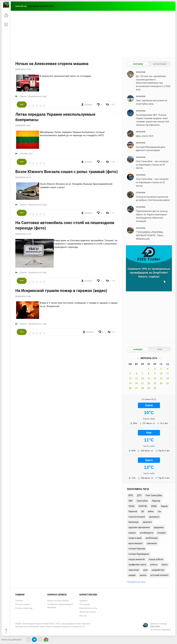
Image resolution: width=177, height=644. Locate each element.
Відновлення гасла (88, 608)
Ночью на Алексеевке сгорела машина (52, 64)
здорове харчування (139, 527)
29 (149, 388)
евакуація (134, 522)
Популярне (138, 64)
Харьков (133, 511)
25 (168, 383)
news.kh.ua (21, 6)
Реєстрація (85, 604)
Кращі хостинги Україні (58, 601)
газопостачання (137, 517)
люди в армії (135, 538)
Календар (138, 350)
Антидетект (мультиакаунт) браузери (60, 606)
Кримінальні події (38, 96)
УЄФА (132, 506)
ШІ (143, 511)
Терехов (156, 501)
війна (151, 511)
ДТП (139, 495)
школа (143, 575)
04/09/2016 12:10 (23, 234)
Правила (84, 601)
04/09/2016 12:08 (23, 296)
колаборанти (147, 533)
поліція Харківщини (139, 554)
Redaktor (89, 105)
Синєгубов (142, 501)
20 (137, 383)
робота (154, 565)
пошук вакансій (137, 559)
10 (161, 374)
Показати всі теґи (136, 582)
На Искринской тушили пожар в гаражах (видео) (61, 291)
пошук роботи (156, 559)
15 (149, 379)
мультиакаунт (136, 543)
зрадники (159, 527)
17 (161, 379)
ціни (145, 570)
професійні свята (137, 565)
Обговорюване (160, 64)
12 (130, 379)
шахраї (132, 575)
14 (143, 379)
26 (130, 388)
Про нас (83, 616)
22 (149, 383)
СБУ (131, 501)
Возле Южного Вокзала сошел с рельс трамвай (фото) (66, 172)
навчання (152, 543)
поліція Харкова (137, 549)
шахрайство (158, 570)
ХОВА (154, 506)
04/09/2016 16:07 (23, 126)
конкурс (162, 533)
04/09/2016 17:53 (23, 69)
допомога (154, 517)
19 (130, 383)
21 (143, 383)
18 (168, 379)
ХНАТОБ (143, 506)
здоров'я (147, 522)
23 (155, 383)
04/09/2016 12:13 (23, 177)
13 (137, 379)
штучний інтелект (159, 575)
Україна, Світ (26, 154)
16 (155, 379)
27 (137, 388)
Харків (23, 96)
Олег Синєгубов (154, 495)
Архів (160, 350)
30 (155, 388)
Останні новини (23, 604)
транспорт (134, 570)
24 (161, 383)
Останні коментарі (24, 608)
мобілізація (152, 538)
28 (143, 388)
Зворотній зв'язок (88, 612)
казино (132, 533)
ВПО (131, 495)
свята (164, 565)
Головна (19, 601)
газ (159, 511)
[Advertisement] (93, 34)
